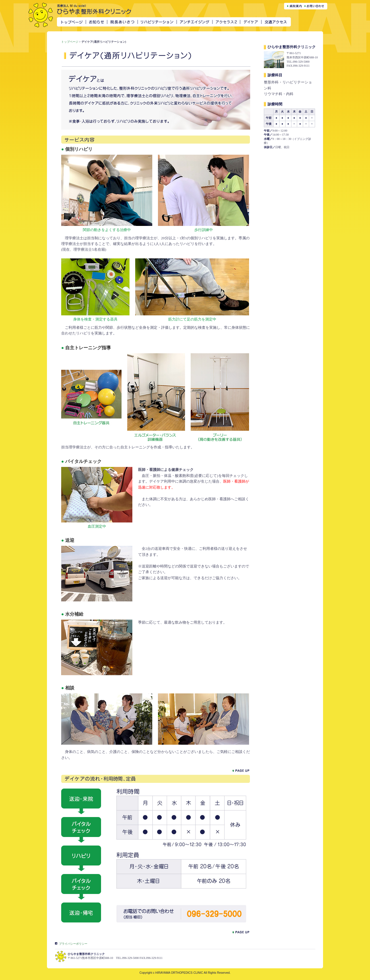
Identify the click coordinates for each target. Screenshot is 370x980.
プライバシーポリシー (73, 944)
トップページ (70, 42)
